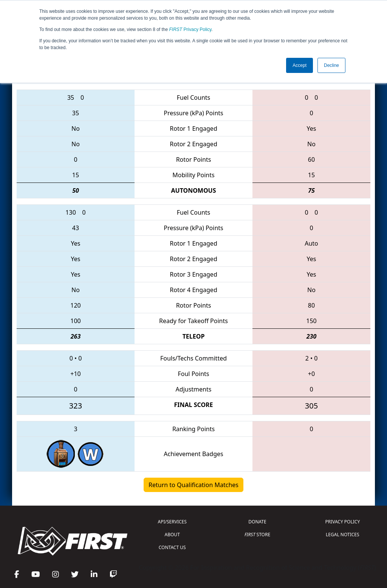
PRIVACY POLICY (342, 522)
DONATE (257, 522)
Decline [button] (331, 65)
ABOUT (172, 535)
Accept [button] (300, 65)
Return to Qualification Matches (193, 485)
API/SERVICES (172, 522)
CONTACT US (172, 547)
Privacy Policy (190, 29)
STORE (257, 535)
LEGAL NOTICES (343, 535)
